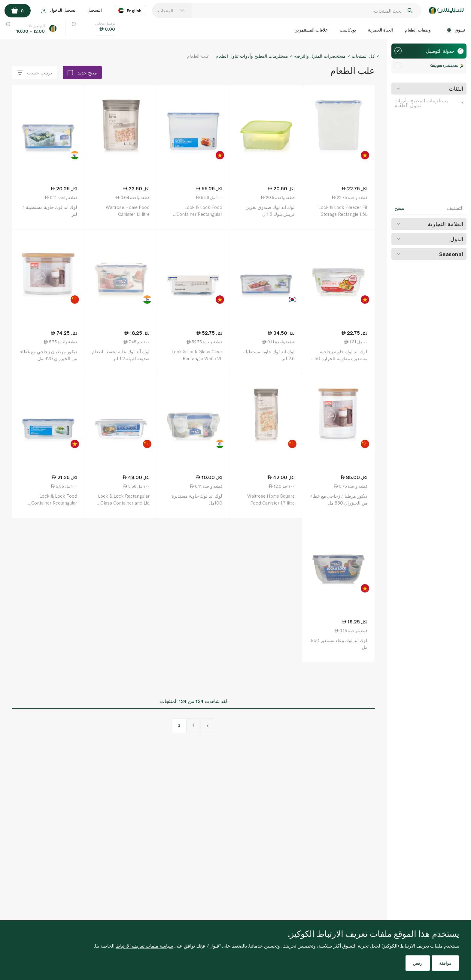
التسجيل (95, 10)
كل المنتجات (363, 56)
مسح (399, 208)
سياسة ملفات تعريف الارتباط (144, 946)
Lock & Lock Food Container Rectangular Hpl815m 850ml (54, 503)
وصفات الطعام (418, 30)
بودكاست (348, 30)
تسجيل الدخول (58, 11)
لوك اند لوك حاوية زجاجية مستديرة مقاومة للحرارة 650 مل (340, 358)
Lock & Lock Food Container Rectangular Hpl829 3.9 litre (199, 214)
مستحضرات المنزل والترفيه (320, 56)
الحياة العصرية (380, 30)
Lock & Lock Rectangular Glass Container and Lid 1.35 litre (124, 503)
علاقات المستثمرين (311, 30)
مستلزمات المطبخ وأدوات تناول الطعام (429, 103)
